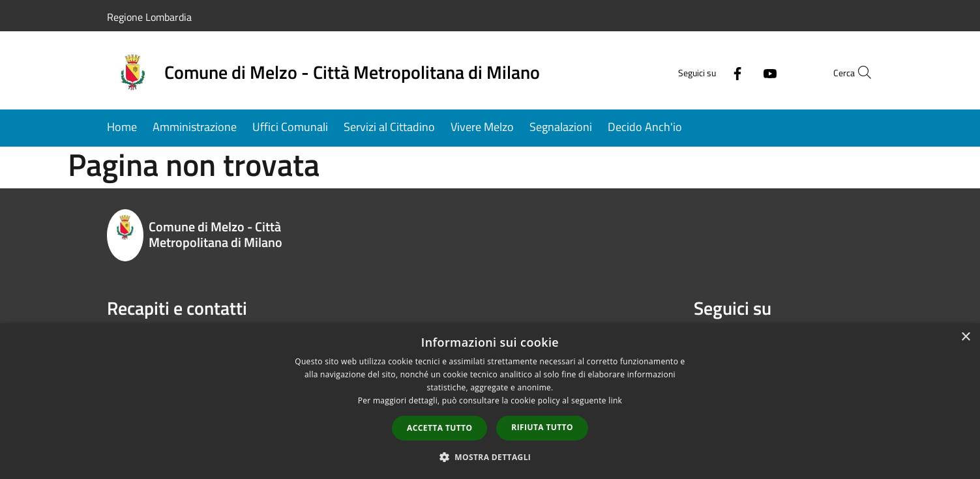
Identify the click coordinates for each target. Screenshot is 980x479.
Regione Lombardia (149, 17)
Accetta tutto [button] (439, 428)
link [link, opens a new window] (615, 400)
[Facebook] (709, 72)
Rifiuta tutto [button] (542, 427)
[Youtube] (742, 72)
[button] (490, 457)
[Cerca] (858, 72)
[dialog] (490, 401)
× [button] (965, 337)
